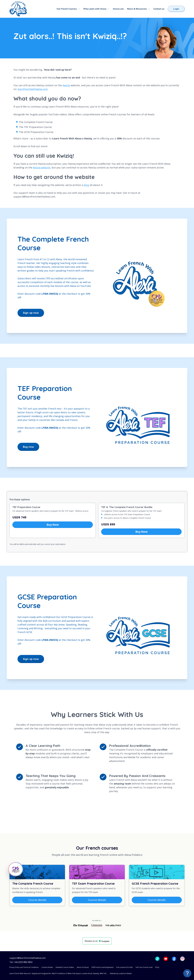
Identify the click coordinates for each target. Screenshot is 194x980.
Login (176, 9)
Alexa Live (118, 9)
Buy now (28, 447)
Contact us (159, 9)
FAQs (157, 967)
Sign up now (31, 313)
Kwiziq (66, 85)
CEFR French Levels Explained (102, 967)
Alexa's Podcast (83, 967)
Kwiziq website (42, 168)
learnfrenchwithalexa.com (33, 89)
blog (86, 185)
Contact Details (47, 967)
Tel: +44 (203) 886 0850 (21, 962)
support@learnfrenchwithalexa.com (27, 958)
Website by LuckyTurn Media (121, 973)
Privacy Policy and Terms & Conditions (24, 967)
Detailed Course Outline (65, 967)
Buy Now (53, 525)
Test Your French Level (144, 967)
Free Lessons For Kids (124, 967)
